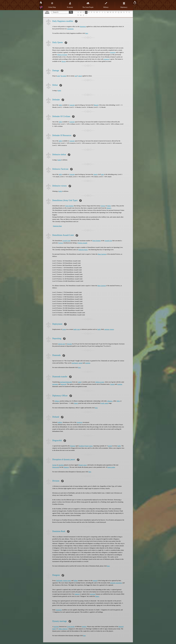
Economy (70, 5)
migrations (70, 29)
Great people (71, 627)
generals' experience (116, 583)
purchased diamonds (66, 382)
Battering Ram (57, 226)
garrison (107, 329)
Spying (54, 465)
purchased (75, 363)
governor (93, 594)
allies (118, 401)
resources (113, 52)
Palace (97, 596)
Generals (72, 105)
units (59, 76)
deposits (70, 344)
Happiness (83, 26)
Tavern (64, 61)
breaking (81, 446)
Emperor (73, 446)
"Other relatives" (63, 629)
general (95, 581)
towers (112, 329)
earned (80, 363)
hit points (63, 76)
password (63, 384)
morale (110, 446)
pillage (76, 581)
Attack (95, 174)
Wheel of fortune (62, 55)
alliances (110, 401)
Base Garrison (102, 254)
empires (84, 627)
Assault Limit (66, 241)
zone (79, 329)
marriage (56, 627)
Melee (109, 206)
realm (80, 382)
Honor (76, 403)
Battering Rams (83, 250)
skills (60, 105)
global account (100, 382)
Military (106, 5)
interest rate (62, 344)
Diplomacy (124, 5)
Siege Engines (69, 206)
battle (59, 90)
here (87, 33)
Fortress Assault (82, 243)
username (55, 384)
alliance (57, 401)
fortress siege (67, 581)
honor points (111, 467)
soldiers (60, 422)
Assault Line (108, 241)
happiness (59, 610)
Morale (96, 105)
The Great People (88, 5)
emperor (77, 594)
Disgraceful (56, 467)
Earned (112, 384)
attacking (61, 465)
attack (80, 76)
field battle (59, 581)
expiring (88, 363)
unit (76, 76)
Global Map (52, 5)
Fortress (103, 206)
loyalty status (104, 403)
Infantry (109, 208)
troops (64, 329)
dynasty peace (89, 446)
